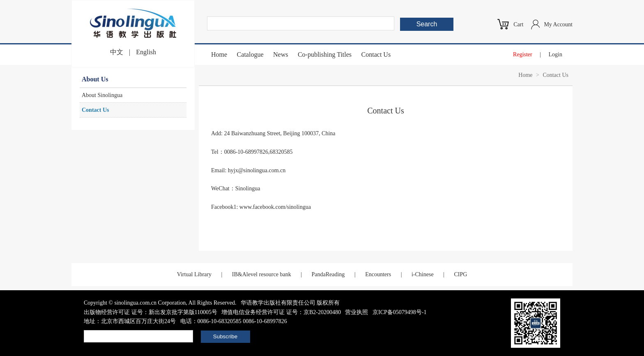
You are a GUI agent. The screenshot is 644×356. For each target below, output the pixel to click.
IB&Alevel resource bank (262, 274)
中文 (117, 52)
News (281, 54)
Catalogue (250, 54)
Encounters (378, 274)
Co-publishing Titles (325, 54)
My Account (558, 24)
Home (219, 54)
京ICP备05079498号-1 (399, 312)
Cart (518, 24)
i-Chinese (423, 274)
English (146, 52)
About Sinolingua (102, 95)
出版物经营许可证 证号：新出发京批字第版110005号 (151, 312)
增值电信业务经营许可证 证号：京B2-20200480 (281, 312)
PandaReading (328, 274)
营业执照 (356, 312)
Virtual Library (194, 274)
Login (555, 54)
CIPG (460, 274)
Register (523, 54)
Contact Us (376, 54)
